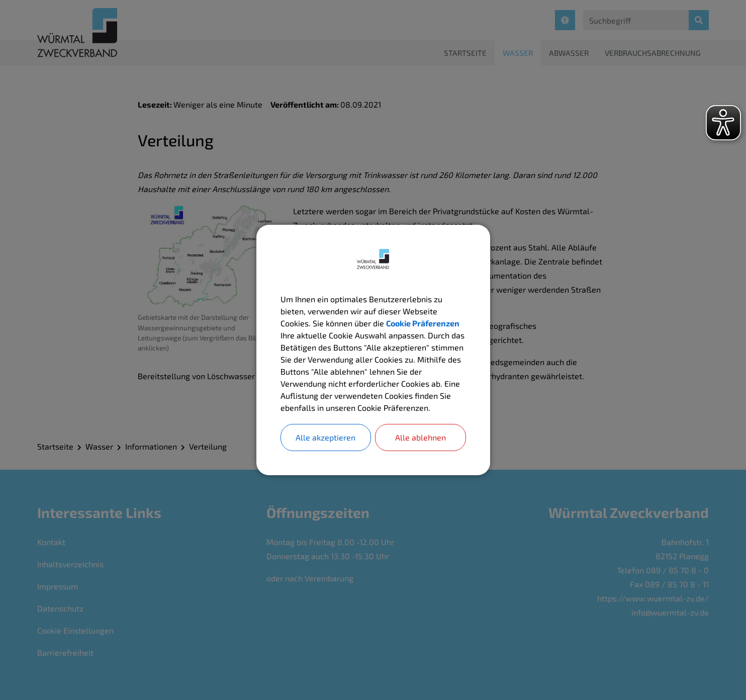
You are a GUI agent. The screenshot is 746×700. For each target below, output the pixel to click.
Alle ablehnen (421, 437)
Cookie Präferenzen (423, 323)
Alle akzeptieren (325, 437)
